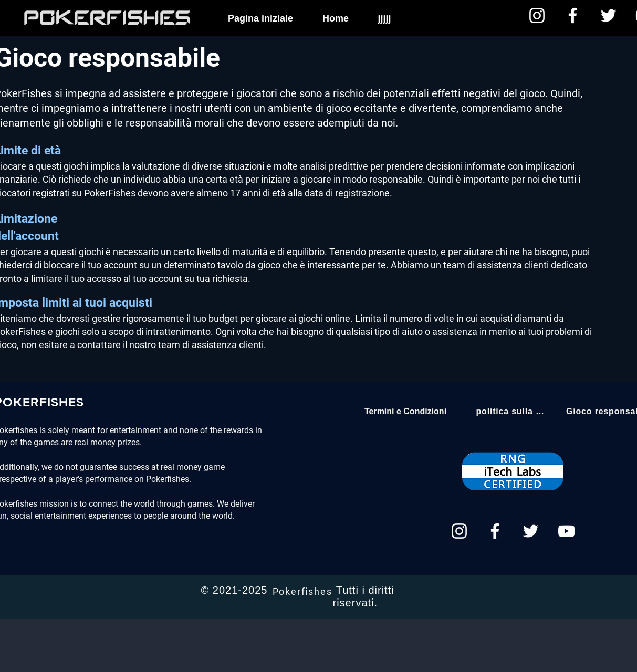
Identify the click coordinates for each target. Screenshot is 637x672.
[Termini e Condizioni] (406, 412)
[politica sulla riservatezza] (510, 412)
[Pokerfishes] (304, 591)
